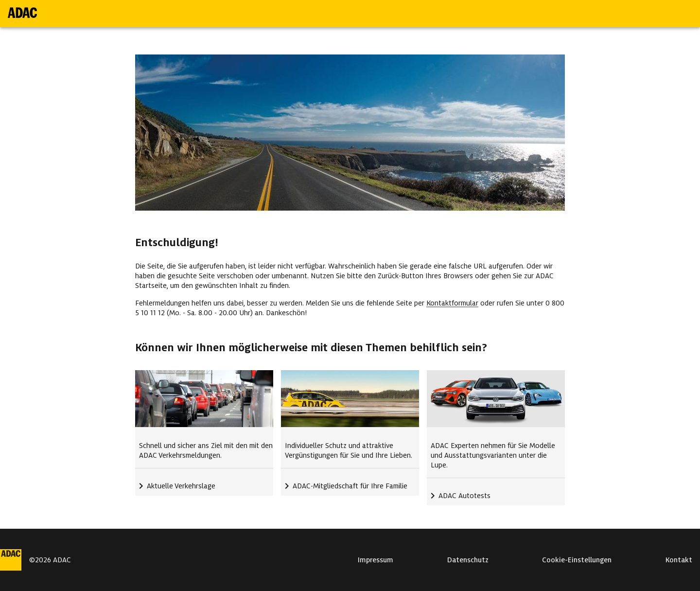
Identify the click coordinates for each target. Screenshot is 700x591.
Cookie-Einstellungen (577, 560)
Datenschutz (468, 560)
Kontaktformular (452, 303)
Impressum (376, 560)
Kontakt (679, 560)
